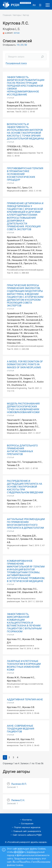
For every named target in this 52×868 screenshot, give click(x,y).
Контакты (27, 820)
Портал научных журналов (27, 827)
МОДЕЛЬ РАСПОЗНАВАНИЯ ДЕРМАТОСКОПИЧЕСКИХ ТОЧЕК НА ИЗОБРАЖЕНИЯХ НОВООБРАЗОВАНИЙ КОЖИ (23, 408)
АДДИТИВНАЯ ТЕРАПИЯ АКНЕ (25, 700)
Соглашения (27, 824)
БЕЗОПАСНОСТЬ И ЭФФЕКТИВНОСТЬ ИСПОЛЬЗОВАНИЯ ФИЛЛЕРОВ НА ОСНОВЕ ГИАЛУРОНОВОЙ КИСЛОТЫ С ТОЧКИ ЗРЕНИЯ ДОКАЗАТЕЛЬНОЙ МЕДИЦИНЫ (25, 131)
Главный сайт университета (27, 831)
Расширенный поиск (16, 63)
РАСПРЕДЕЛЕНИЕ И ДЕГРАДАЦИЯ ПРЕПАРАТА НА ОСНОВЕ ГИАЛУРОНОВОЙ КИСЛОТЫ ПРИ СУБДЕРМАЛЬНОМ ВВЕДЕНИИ (25, 487)
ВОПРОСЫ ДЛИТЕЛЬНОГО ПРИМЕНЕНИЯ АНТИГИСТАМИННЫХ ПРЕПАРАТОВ (22, 450)
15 (18, 45)
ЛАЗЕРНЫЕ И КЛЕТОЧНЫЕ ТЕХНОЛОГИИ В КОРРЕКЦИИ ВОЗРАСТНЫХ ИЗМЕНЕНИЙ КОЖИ (24, 665)
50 (26, 45)
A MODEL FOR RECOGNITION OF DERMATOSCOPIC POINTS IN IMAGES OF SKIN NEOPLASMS (25, 364)
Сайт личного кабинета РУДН (27, 835)
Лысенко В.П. (19, 784)
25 (22, 45)
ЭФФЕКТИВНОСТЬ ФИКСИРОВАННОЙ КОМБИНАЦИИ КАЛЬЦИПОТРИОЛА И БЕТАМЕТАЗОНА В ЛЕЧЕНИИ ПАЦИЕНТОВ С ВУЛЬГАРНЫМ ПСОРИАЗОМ (24, 623)
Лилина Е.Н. (18, 800)
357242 (17, 33)
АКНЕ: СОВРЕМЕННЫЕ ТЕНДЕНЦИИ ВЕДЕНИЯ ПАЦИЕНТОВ (21, 729)
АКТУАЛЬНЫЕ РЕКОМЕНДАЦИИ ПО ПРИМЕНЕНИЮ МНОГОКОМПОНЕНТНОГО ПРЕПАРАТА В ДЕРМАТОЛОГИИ (26, 524)
